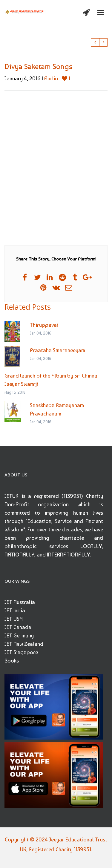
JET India (15, 610)
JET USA (14, 619)
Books (12, 661)
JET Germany (19, 635)
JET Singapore (21, 652)
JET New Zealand (24, 644)
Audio (51, 78)
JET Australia (20, 602)
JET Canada (18, 627)
